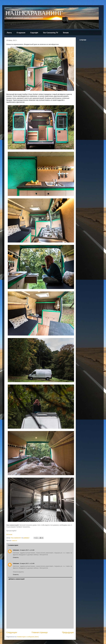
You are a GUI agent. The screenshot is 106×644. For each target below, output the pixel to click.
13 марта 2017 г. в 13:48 (27, 550)
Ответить (16, 557)
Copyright (34, 33)
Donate (66, 33)
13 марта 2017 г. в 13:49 (27, 563)
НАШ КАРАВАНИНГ (34, 13)
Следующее (12, 633)
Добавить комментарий (17, 579)
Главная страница (40, 633)
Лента (9, 33)
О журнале (21, 33)
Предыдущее (68, 633)
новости (14, 541)
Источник (9, 534)
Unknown (16, 550)
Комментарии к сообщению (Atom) (28, 637)
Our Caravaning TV (51, 33)
